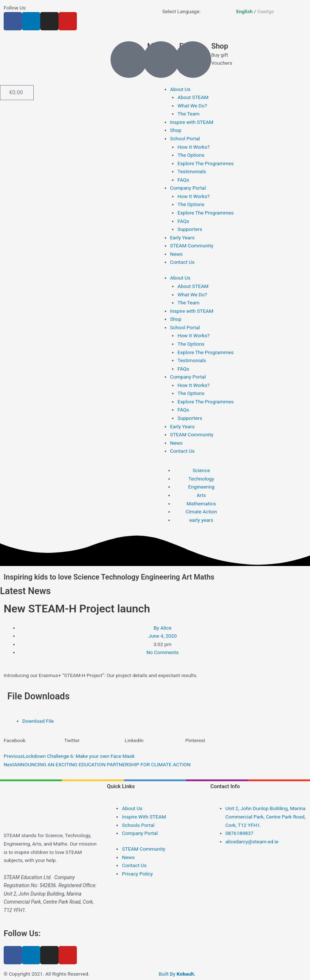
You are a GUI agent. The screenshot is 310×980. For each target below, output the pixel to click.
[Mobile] (129, 60)
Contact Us (182, 262)
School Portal (185, 138)
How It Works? (194, 147)
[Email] (161, 60)
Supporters (190, 229)
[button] (34, 740)
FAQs (183, 180)
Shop (220, 46)
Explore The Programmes (206, 163)
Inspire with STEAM (192, 122)
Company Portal (188, 188)
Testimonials (192, 171)
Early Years (182, 238)
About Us (180, 89)
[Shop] (193, 60)
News (176, 254)
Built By (177, 974)
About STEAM (193, 97)
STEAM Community (192, 246)
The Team (188, 114)
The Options (191, 155)
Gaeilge (266, 11)
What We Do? (192, 106)
